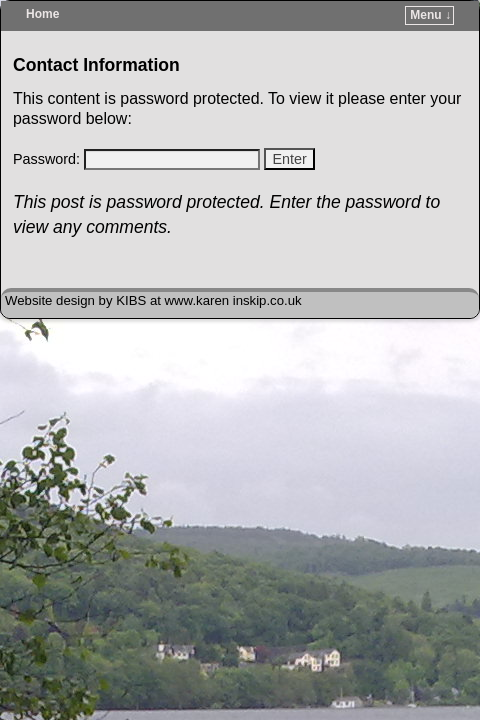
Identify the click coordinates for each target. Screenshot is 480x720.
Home (42, 14)
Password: (136, 159)
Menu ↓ (430, 15)
